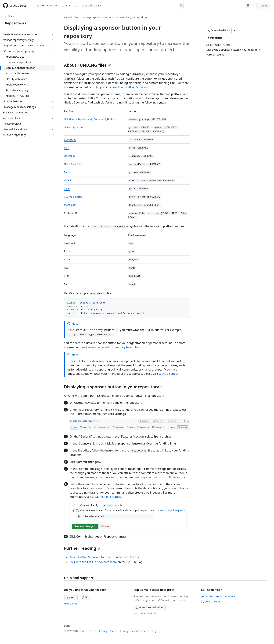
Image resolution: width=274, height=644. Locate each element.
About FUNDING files (87, 65)
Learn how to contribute (145, 613)
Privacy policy (71, 604)
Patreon (68, 172)
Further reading (82, 548)
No (85, 597)
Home (10, 16)
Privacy (103, 631)
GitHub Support (169, 374)
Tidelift (68, 180)
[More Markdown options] (234, 30)
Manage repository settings (98, 17)
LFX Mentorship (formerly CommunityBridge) (90, 119)
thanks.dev (70, 205)
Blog (153, 631)
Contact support (212, 602)
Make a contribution (149, 607)
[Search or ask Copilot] (128, 6)
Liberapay (70, 156)
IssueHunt (70, 140)
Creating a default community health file (113, 347)
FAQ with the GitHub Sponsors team (93, 562)
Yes (71, 597)
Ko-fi (67, 148)
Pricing (124, 631)
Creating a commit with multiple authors (160, 477)
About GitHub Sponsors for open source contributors (104, 557)
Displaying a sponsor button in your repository (114, 387)
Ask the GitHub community (218, 596)
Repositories (15, 23)
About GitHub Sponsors (133, 87)
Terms (93, 631)
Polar (67, 189)
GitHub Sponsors (74, 127)
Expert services (139, 631)
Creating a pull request (107, 497)
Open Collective (73, 164)
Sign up (264, 5)
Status (114, 631)
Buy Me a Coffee (73, 197)
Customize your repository (132, 17)
